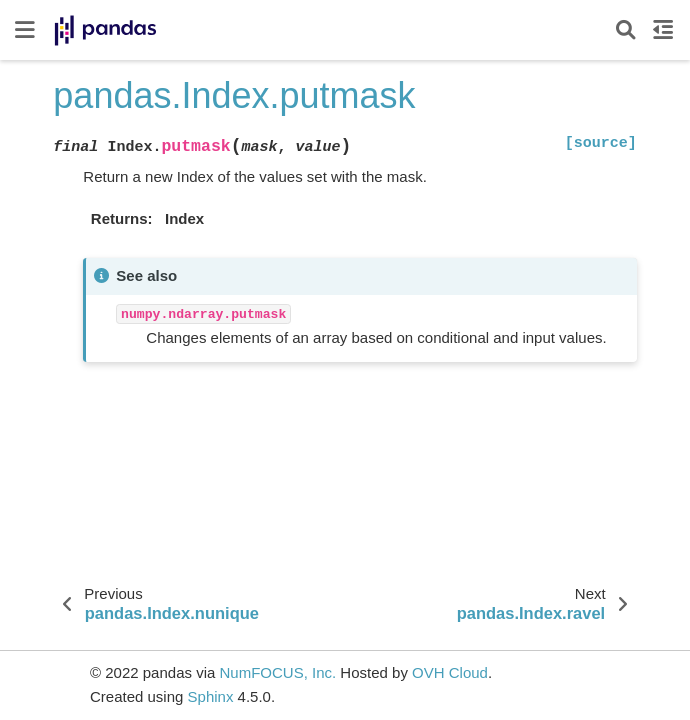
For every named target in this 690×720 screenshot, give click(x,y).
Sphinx (211, 696)
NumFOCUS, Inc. (277, 672)
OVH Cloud (450, 672)
